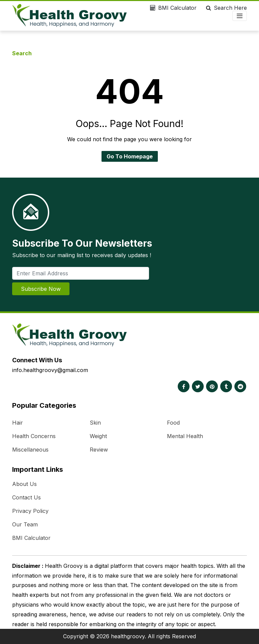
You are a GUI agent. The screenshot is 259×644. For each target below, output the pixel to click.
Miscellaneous (30, 450)
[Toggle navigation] (240, 16)
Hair (18, 423)
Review (99, 450)
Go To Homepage (130, 156)
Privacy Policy (30, 511)
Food (173, 423)
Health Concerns (34, 436)
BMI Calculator (172, 8)
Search (22, 53)
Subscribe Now (41, 289)
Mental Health (185, 436)
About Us (24, 484)
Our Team (25, 524)
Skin (95, 423)
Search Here (225, 8)
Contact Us (26, 497)
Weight (98, 436)
